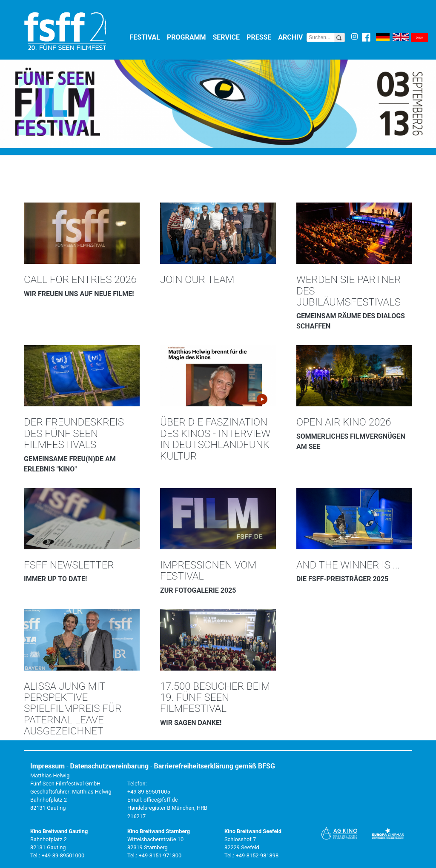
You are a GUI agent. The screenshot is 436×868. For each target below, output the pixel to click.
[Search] (320, 37)
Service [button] (228, 37)
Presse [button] (261, 37)
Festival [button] (147, 37)
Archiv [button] (292, 37)
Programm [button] (188, 37)
